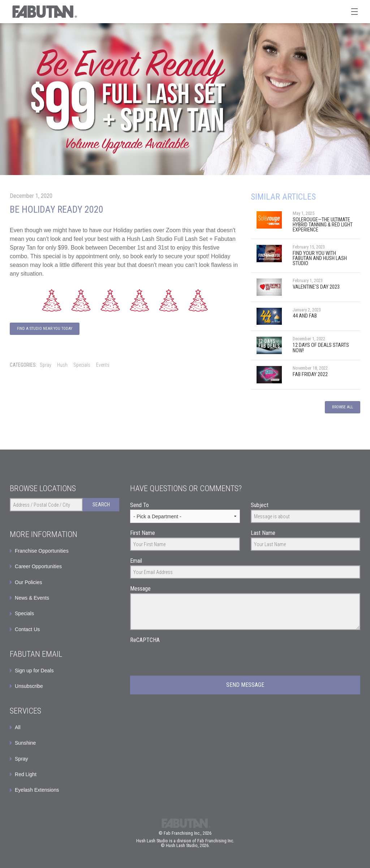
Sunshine (25, 743)
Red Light (26, 774)
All (18, 727)
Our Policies (28, 582)
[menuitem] (64, 671)
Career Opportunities (38, 566)
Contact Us (27, 629)
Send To (139, 505)
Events (103, 365)
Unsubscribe (29, 686)
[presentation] (185, 659)
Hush (62, 365)
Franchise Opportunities (42, 551)
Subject (260, 505)
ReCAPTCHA (145, 640)
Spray (46, 365)
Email (136, 561)
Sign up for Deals (34, 671)
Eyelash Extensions (37, 790)
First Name (143, 533)
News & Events (32, 598)
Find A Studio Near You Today (45, 329)
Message (140, 589)
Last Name (263, 533)
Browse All (343, 407)
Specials (82, 365)
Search (101, 505)
